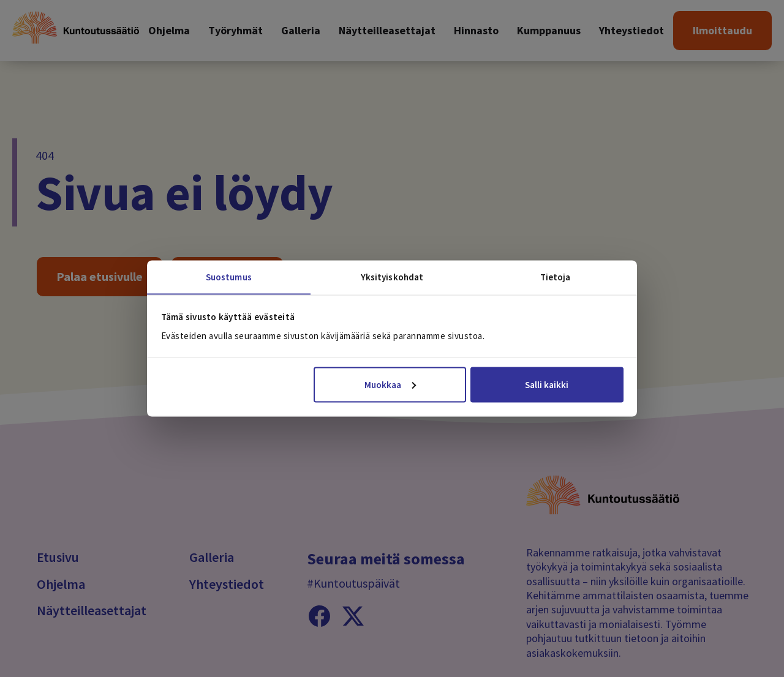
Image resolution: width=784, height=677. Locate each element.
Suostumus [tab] (229, 277)
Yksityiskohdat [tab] (392, 277)
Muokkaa (390, 384)
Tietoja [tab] (556, 277)
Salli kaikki (547, 384)
